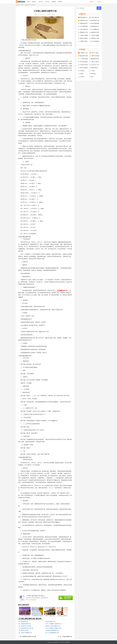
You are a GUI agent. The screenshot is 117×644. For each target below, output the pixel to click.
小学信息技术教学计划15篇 (26, 628)
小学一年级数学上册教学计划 (53, 624)
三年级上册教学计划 (67, 637)
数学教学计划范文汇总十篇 (29, 637)
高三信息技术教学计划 (25, 624)
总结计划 (34, 2)
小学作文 (82, 77)
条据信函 (54, 2)
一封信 (93, 71)
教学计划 (33, 5)
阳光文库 (56, 642)
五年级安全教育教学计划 (52, 630)
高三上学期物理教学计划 (52, 633)
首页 (29, 2)
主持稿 (82, 74)
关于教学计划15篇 (24, 630)
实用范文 (60, 2)
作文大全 (41, 2)
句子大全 (47, 2)
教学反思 (93, 74)
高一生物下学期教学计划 (25, 633)
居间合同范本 (94, 68)
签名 (92, 77)
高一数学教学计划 (24, 622)
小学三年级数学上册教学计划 (53, 628)
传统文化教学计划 (50, 622)
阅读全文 (49, 14)
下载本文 (53, 14)
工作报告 (82, 71)
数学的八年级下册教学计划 (53, 626)
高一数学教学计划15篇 (25, 626)
